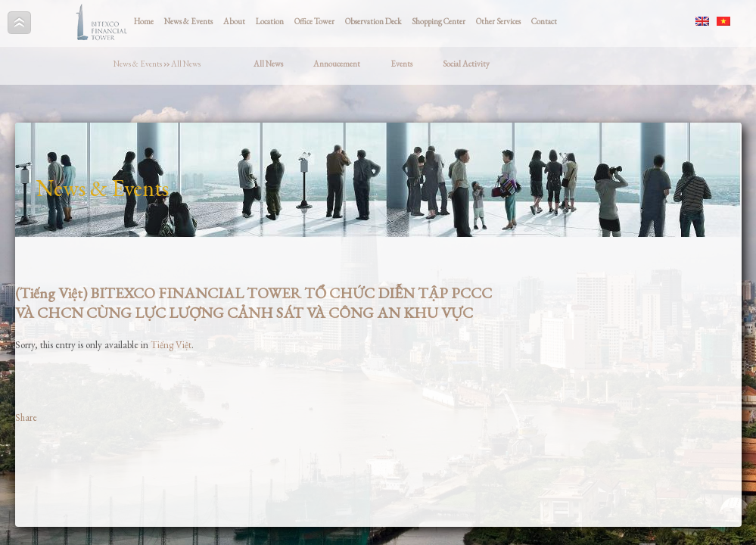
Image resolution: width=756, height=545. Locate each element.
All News (186, 64)
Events (401, 64)
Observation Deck (373, 21)
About (234, 21)
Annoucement (337, 64)
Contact (544, 21)
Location (270, 21)
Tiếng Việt (171, 345)
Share (26, 417)
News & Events (188, 21)
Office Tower (314, 21)
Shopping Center (439, 21)
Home (144, 21)
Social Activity (466, 64)
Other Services (498, 21)
